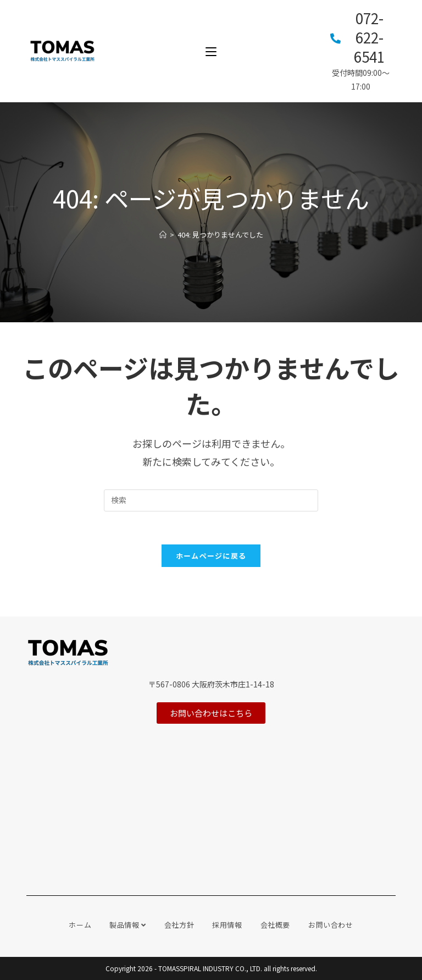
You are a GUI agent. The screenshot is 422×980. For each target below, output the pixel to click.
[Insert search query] (211, 500)
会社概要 (275, 925)
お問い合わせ (331, 925)
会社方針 (179, 925)
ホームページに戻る (211, 556)
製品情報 (128, 925)
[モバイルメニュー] (211, 51)
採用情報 (227, 925)
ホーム (80, 925)
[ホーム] (163, 235)
